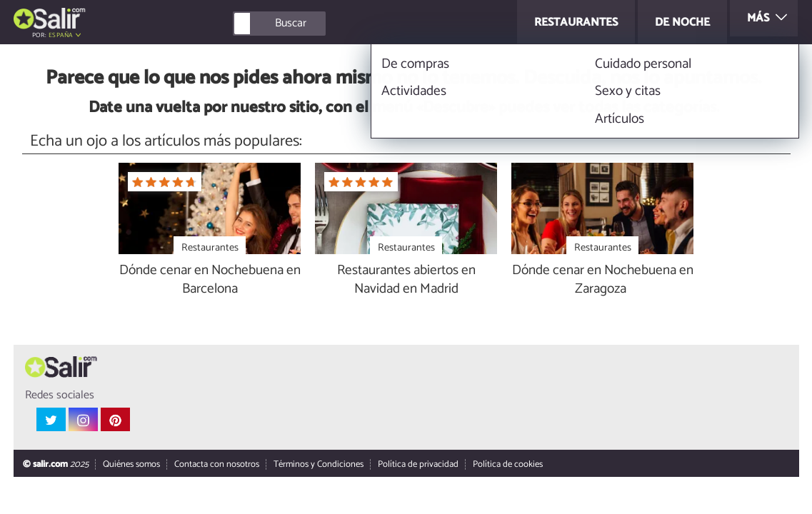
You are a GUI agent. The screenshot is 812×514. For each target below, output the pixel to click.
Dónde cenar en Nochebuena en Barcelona (210, 281)
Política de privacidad (417, 465)
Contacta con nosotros (216, 465)
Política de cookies (507, 465)
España (61, 35)
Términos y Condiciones (318, 465)
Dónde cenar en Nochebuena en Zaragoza (603, 281)
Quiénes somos (131, 465)
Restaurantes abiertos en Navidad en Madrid (406, 281)
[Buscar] (344, 24)
